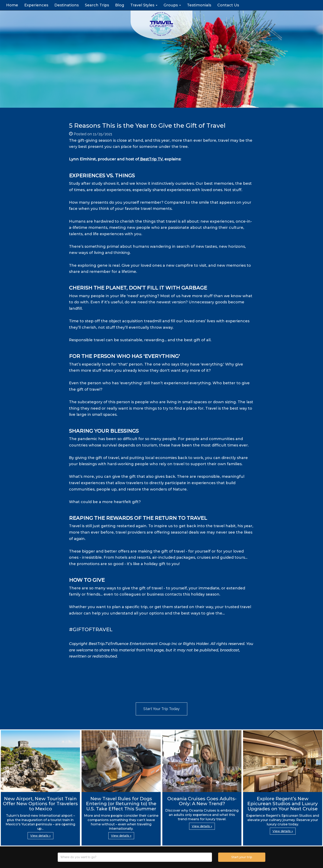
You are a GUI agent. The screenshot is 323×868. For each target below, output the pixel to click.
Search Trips (97, 5)
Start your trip (242, 857)
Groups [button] (172, 5)
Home (12, 5)
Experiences (36, 5)
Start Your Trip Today (161, 709)
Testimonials (199, 5)
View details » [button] (40, 836)
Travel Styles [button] (144, 5)
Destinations (67, 5)
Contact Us (228, 5)
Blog (120, 5)
